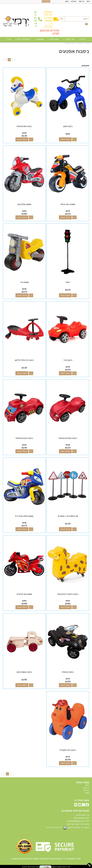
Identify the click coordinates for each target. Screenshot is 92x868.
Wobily (54, 867)
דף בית (87, 43)
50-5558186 (35, 19)
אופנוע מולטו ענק (24, 204)
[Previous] (12, 60)
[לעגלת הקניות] (86, 24)
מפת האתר (82, 782)
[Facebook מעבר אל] (87, 805)
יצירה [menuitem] (82, 39)
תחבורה (80, 43)
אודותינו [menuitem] (74, 1)
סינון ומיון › (85, 66)
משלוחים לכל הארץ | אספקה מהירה (48, 19)
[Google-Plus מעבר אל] (83, 805)
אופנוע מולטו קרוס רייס (24, 516)
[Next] (6, 60)
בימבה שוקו (68, 126)
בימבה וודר (68, 360)
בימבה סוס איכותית (24, 126)
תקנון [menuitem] (67, 1)
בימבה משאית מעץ (24, 672)
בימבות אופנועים (70, 43)
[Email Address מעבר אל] (76, 805)
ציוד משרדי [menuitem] (69, 39)
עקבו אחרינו (82, 800)
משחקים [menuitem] (39, 39)
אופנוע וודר (24, 282)
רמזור (68, 282)
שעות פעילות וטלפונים (75, 811)
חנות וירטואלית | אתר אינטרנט (31, 867)
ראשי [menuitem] (88, 1)
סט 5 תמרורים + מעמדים (68, 516)
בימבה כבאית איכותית (24, 438)
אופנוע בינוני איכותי (68, 204)
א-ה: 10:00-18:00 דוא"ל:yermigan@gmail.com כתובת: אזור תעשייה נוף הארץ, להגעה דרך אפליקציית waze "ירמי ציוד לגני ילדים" (68, 822)
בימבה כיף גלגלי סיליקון (24, 360)
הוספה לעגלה (65, 139)
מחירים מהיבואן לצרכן (50, 32)
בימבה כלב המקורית (68, 750)
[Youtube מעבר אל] (80, 805)
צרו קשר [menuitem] (81, 1)
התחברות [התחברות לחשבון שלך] (46, 1)
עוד (9, 39)
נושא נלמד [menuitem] (53, 39)
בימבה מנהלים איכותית (68, 438)
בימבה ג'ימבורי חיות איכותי (68, 594)
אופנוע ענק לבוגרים (24, 594)
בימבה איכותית (68, 672)
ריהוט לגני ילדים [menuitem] (23, 39)
